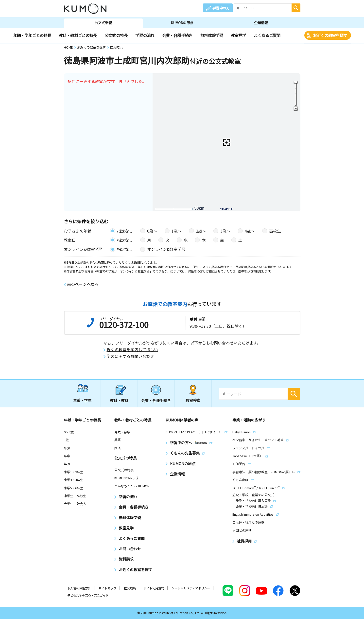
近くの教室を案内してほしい (132, 350)
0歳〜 (152, 231)
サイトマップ (107, 588)
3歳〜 (225, 231)
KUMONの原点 (182, 23)
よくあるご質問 (267, 35)
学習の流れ (145, 35)
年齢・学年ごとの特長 (32, 35)
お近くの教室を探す (330, 35)
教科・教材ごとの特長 (78, 35)
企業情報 (261, 23)
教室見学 (238, 35)
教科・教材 (119, 400)
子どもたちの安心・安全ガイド (88, 595)
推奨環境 (130, 588)
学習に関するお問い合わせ (130, 356)
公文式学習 (103, 23)
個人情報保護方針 (79, 588)
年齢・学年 (82, 400)
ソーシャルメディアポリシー (191, 588)
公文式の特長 (116, 35)
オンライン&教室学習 (166, 249)
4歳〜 (250, 231)
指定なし (125, 231)
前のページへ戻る (83, 284)
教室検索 (193, 400)
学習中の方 (221, 8)
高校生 (275, 231)
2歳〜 (201, 231)
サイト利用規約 (154, 588)
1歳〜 (177, 231)
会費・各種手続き (177, 35)
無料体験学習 (212, 35)
